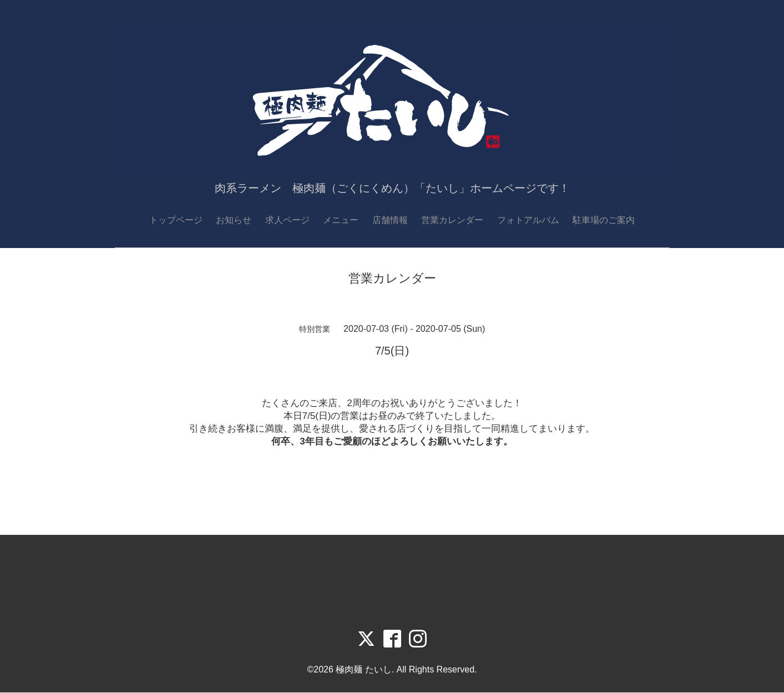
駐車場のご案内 (604, 220)
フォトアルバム (528, 220)
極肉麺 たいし (363, 670)
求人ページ (287, 220)
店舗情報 (390, 220)
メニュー (341, 220)
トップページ (176, 220)
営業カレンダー (452, 220)
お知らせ (234, 220)
